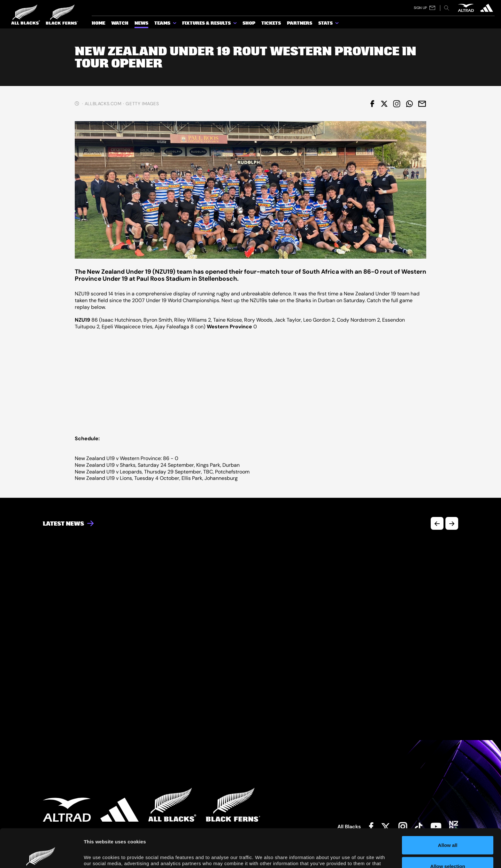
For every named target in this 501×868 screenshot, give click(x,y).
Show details (362, 853)
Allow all (448, 809)
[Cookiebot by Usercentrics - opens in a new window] (41, 856)
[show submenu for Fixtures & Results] (235, 24)
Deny (448, 851)
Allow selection (447, 830)
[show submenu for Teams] (175, 24)
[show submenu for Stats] (337, 24)
